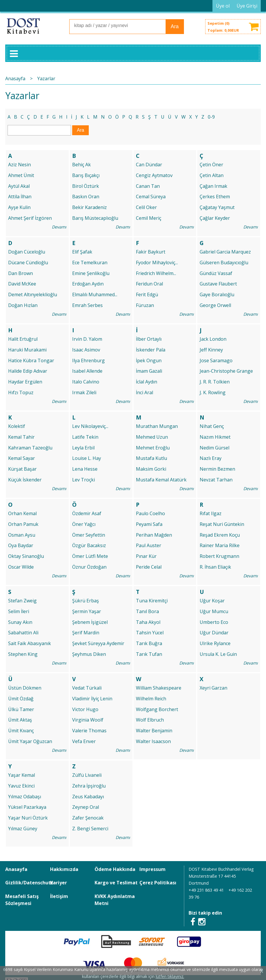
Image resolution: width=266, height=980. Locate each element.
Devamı (59, 227)
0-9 (211, 117)
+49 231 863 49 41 (206, 890)
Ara (175, 26)
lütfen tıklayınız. (170, 976)
